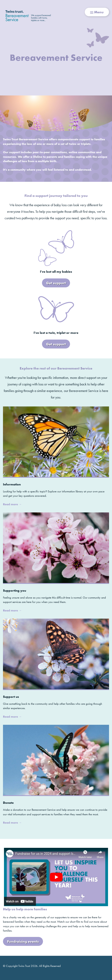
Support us (11, 697)
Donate (8, 803)
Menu (97, 12)
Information (12, 484)
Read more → (12, 504)
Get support (56, 283)
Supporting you (15, 591)
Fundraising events (23, 941)
